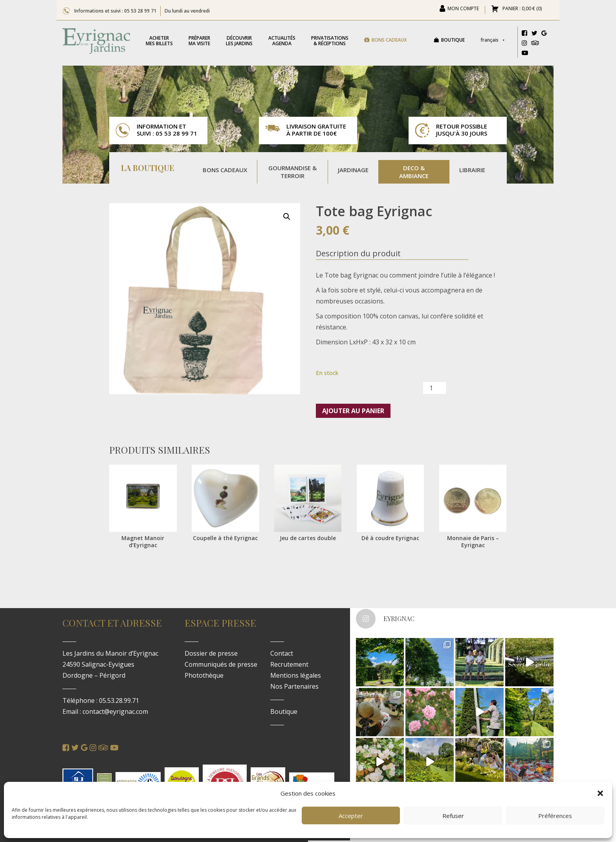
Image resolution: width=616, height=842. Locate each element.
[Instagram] (524, 44)
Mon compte (463, 9)
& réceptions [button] (330, 41)
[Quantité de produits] (434, 388)
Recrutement (289, 664)
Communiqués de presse (221, 664)
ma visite (199, 41)
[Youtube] (525, 54)
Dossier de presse (211, 653)
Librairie (472, 170)
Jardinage (353, 170)
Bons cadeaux (389, 40)
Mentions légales (296, 675)
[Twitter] (534, 34)
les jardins (239, 41)
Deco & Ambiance (414, 172)
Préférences (555, 816)
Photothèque (204, 675)
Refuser (453, 816)
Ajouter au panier (353, 411)
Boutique (453, 40)
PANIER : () (522, 9)
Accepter (351, 816)
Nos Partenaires (294, 686)
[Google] (544, 34)
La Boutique (148, 168)
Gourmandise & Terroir (292, 172)
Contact (282, 653)
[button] (600, 793)
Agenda (282, 41)
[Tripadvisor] (535, 44)
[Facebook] (524, 34)
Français (493, 40)
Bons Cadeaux (225, 170)
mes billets (159, 41)
